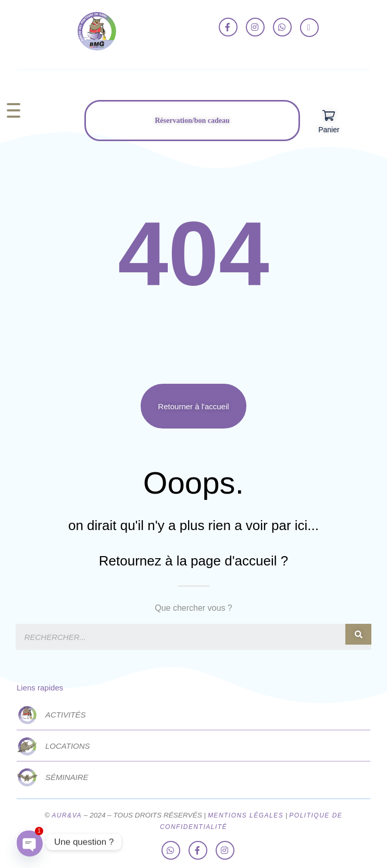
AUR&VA (67, 815)
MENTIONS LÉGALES (246, 815)
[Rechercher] (358, 634)
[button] (193, 406)
